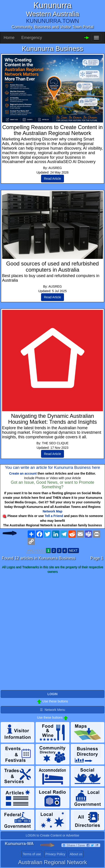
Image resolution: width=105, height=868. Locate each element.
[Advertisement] (52, 632)
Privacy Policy (55, 854)
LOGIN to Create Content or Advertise (53, 835)
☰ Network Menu (52, 710)
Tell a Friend (54, 516)
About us (76, 854)
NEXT (73, 551)
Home (9, 38)
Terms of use (32, 854)
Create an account (23, 473)
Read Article (52, 179)
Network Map (52, 511)
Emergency (32, 38)
